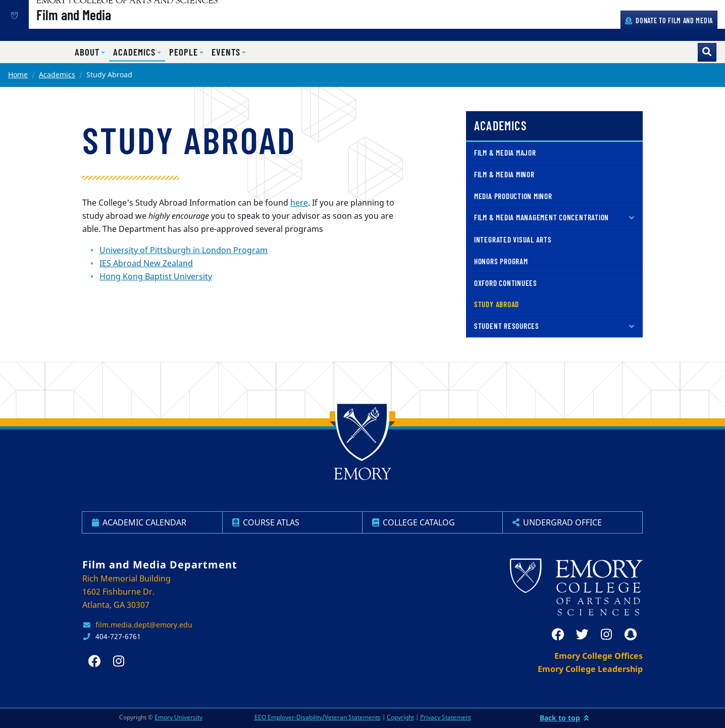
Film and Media (108, 26)
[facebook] (558, 635)
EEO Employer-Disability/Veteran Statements (318, 717)
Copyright (400, 717)
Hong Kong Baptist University (156, 276)
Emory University (178, 717)
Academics (57, 75)
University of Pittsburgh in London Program (184, 250)
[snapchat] (631, 635)
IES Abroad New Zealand (146, 263)
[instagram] (606, 635)
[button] (90, 52)
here (299, 203)
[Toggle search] (707, 52)
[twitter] (582, 635)
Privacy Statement (446, 717)
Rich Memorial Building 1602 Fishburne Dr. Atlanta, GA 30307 (126, 592)
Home (18, 75)
